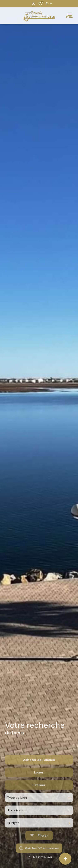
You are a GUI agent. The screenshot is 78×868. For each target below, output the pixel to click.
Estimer (39, 798)
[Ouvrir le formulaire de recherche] (39, 848)
